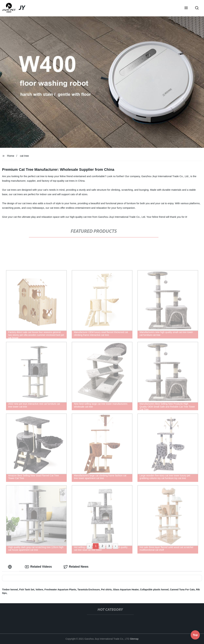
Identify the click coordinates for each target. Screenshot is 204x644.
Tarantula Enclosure (89, 590)
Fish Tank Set (27, 590)
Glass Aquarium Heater (126, 590)
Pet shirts (106, 590)
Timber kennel (10, 590)
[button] (186, 8)
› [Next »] (115, 546)
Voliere (39, 590)
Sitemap (134, 639)
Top (195, 635)
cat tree (24, 156)
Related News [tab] (76, 567)
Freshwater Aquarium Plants (60, 590)
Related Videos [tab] (38, 567)
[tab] (11, 567)
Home (11, 156)
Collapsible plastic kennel (154, 590)
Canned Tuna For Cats (182, 590)
